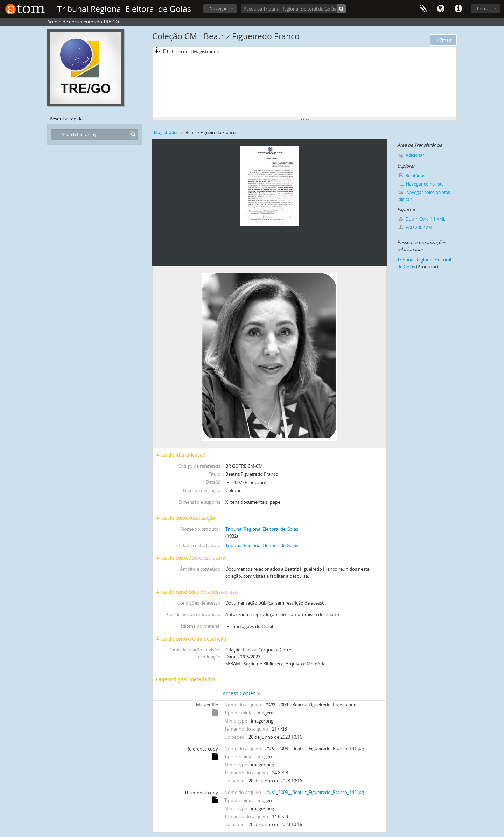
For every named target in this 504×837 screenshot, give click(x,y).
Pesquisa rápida (66, 119)
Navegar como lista (421, 184)
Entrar (484, 8)
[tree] (304, 82)
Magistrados (166, 132)
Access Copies (239, 693)
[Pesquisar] (341, 9)
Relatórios (412, 176)
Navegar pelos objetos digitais (424, 196)
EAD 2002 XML (416, 227)
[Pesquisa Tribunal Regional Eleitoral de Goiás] (293, 9)
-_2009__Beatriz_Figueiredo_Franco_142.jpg (314, 792)
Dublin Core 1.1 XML (422, 219)
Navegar (218, 8)
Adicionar (415, 155)
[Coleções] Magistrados (190, 51)
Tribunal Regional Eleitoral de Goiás (262, 529)
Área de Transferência (423, 9)
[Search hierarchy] (94, 134)
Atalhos (458, 9)
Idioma (441, 9)
